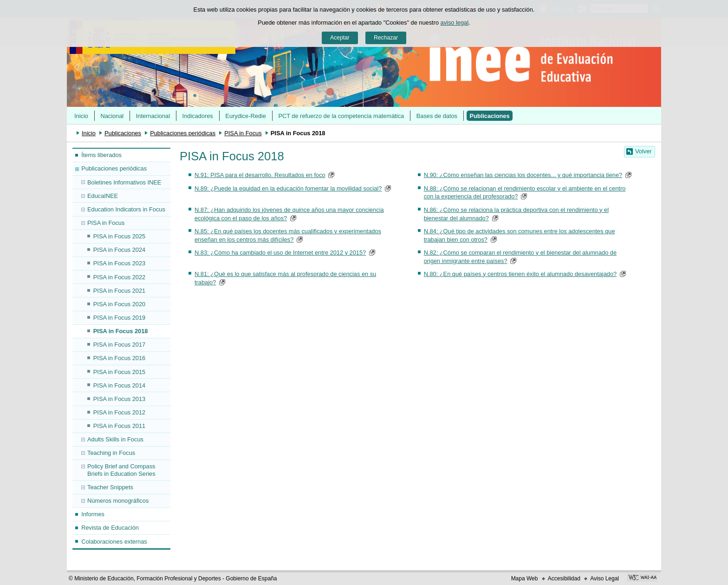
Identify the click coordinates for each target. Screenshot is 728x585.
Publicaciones (490, 116)
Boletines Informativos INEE (124, 182)
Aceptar (340, 38)
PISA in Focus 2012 (119, 412)
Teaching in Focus (111, 453)
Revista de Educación (110, 528)
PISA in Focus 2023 (119, 263)
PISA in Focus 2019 (119, 318)
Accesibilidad (564, 578)
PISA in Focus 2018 (121, 331)
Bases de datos (437, 116)
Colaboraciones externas (114, 542)
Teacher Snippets (110, 487)
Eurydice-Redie (246, 116)
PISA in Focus (243, 133)
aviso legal (455, 23)
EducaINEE (103, 196)
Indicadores (198, 116)
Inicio (81, 116)
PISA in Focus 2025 (119, 236)
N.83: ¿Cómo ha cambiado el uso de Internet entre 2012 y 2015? (280, 253)
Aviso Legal (604, 578)
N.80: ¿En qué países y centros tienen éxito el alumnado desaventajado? (520, 274)
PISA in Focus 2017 (119, 345)
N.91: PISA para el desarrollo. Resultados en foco (260, 175)
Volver (643, 151)
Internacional (153, 116)
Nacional (112, 116)
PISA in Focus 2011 (119, 426)
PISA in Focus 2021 (119, 291)
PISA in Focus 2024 (119, 250)
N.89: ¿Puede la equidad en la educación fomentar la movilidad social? (288, 188)
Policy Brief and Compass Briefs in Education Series (121, 470)
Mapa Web (525, 578)
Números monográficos (118, 501)
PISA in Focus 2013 (119, 399)
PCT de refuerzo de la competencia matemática (341, 116)
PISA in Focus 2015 (119, 372)
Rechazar (386, 38)
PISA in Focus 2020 (119, 304)
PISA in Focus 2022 (119, 277)
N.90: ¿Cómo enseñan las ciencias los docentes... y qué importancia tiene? (523, 175)
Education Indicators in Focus (126, 209)
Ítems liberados (101, 155)
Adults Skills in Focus (115, 439)
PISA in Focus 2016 (119, 358)
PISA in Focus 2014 (119, 385)
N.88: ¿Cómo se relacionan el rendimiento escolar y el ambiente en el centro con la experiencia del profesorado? (525, 193)
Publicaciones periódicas (183, 133)
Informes (93, 514)
